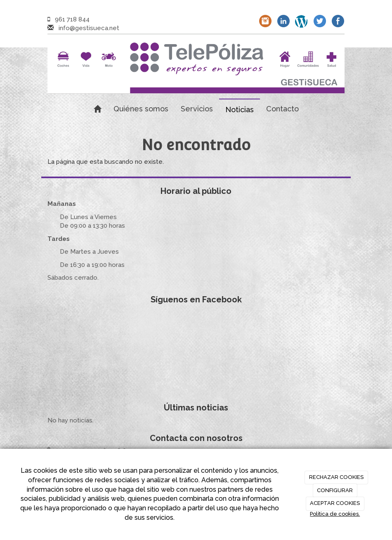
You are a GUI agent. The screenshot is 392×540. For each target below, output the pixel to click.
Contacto (282, 109)
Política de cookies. (335, 514)
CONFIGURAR (335, 490)
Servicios (197, 109)
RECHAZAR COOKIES (336, 477)
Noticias (240, 110)
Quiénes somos (141, 109)
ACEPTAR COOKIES (335, 503)
